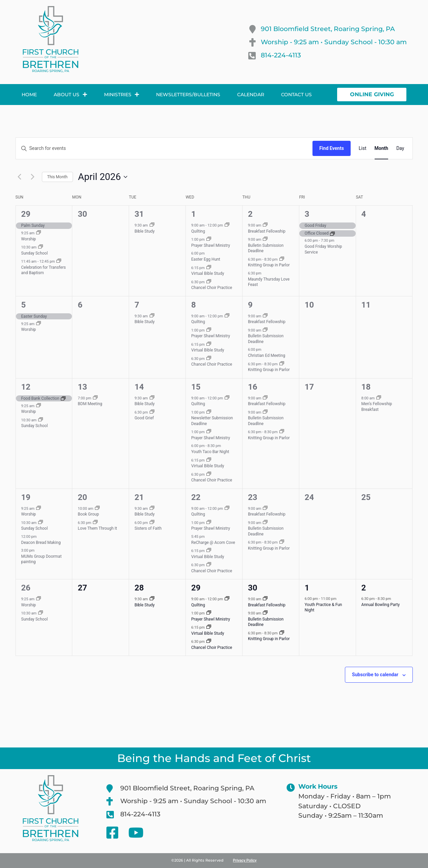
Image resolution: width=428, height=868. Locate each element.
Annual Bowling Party (381, 605)
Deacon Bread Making (41, 543)
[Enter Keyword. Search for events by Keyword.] (164, 148)
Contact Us (296, 95)
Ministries (122, 95)
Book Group (88, 514)
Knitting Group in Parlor (269, 265)
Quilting (198, 231)
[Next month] (33, 177)
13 (82, 387)
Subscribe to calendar (375, 675)
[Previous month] (20, 177)
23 (253, 497)
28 (139, 588)
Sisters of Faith (148, 528)
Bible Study (145, 231)
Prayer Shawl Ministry (211, 245)
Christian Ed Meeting (267, 356)
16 (253, 387)
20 (82, 497)
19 (26, 497)
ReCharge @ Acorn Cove (213, 543)
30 (253, 588)
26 (26, 588)
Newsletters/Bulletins (188, 95)
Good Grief (144, 418)
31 (139, 214)
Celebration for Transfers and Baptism (44, 270)
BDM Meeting (90, 404)
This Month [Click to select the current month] (57, 177)
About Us (70, 95)
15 (196, 387)
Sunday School (35, 253)
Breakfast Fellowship (267, 231)
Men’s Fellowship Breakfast (377, 407)
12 (26, 387)
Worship (29, 239)
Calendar (251, 95)
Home (29, 95)
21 (139, 497)
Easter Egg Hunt (206, 259)
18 (366, 387)
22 (196, 497)
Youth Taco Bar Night (210, 452)
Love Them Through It (97, 528)
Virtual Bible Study (208, 273)
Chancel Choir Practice (212, 288)
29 (26, 214)
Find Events (332, 148)
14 (139, 387)
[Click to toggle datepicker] (103, 177)
